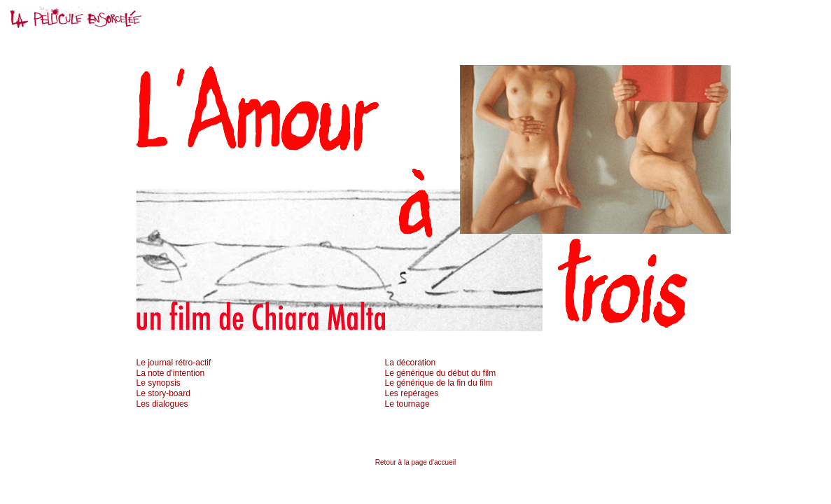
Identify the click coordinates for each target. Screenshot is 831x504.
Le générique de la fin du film (439, 383)
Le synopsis (159, 383)
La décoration (411, 363)
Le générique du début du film (441, 373)
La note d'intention (171, 373)
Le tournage (407, 404)
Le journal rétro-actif (174, 363)
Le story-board (163, 393)
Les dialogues (162, 404)
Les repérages (412, 393)
